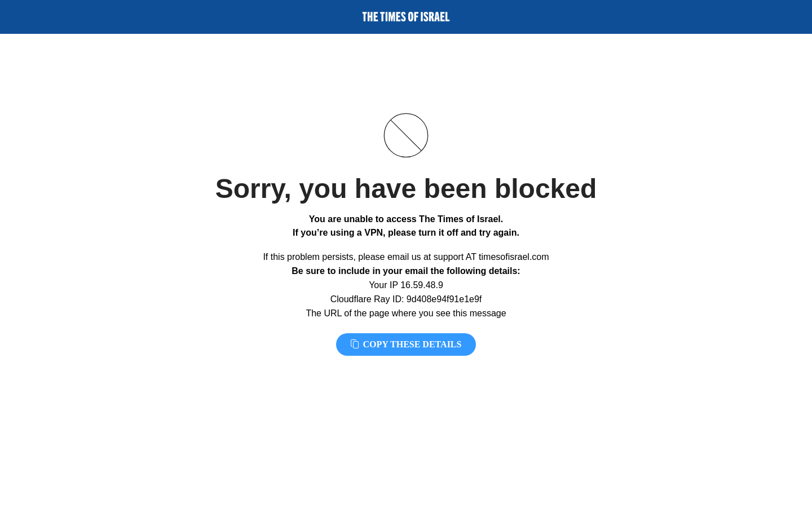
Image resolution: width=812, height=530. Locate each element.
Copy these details (406, 344)
